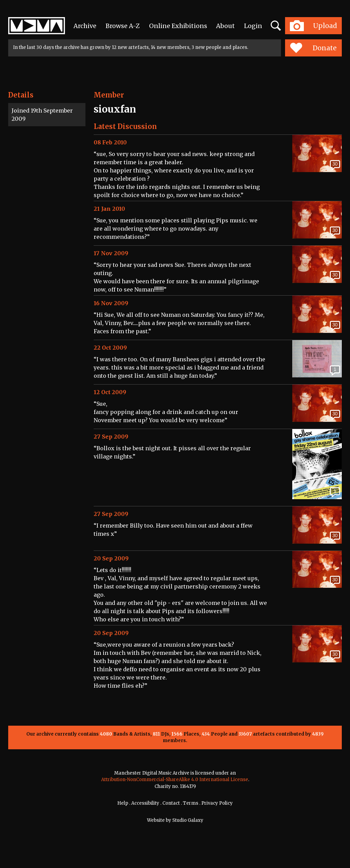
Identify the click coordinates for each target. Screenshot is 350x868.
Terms (191, 803)
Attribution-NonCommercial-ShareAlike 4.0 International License (175, 780)
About (225, 26)
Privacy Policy (217, 803)
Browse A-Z (123, 26)
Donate (313, 48)
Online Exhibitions (178, 26)
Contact (171, 803)
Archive (85, 26)
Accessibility (145, 803)
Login (253, 26)
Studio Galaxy (188, 820)
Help (123, 803)
